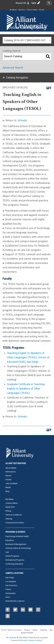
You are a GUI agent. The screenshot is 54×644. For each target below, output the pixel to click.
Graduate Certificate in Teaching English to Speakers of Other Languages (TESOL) (26, 389)
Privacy (8, 511)
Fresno (8, 589)
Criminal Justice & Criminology (18, 548)
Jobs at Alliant (11, 483)
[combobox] (27, 40)
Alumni (8, 476)
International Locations (15, 601)
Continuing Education (14, 564)
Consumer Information (15, 523)
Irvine (8, 597)
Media (8, 487)
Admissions (11, 472)
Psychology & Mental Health (17, 536)
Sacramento (11, 593)
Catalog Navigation (17, 78)
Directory (22, 10)
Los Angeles (11, 581)
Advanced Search (13, 68)
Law (7, 552)
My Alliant (13, 10)
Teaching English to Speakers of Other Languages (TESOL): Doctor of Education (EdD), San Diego (28, 357)
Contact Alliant (12, 503)
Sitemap (9, 519)
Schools (22, 120)
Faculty (42, 10)
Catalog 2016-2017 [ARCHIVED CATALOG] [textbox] (28, 40)
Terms (35, 630)
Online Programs (12, 556)
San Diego (10, 578)
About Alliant (11, 468)
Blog (7, 491)
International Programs (15, 560)
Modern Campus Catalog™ (32, 640)
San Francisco (11, 585)
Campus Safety (32, 10)
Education (10, 540)
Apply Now (10, 507)
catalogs (13, 638)
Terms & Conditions (14, 515)
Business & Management (16, 544)
